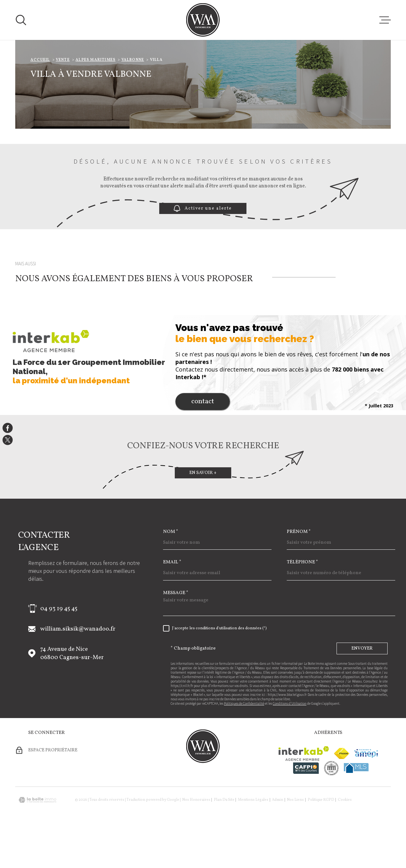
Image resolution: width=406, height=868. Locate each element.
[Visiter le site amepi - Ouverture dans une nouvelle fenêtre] (366, 793)
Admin (278, 840)
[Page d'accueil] (203, 20)
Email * (172, 602)
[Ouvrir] (21, 20)
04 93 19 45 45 (59, 649)
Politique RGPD (321, 840)
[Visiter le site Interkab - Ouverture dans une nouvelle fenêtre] (304, 794)
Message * (176, 633)
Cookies (345, 840)
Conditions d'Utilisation (290, 743)
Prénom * (299, 572)
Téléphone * (302, 602)
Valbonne (133, 100)
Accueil (40, 100)
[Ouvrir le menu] (385, 20)
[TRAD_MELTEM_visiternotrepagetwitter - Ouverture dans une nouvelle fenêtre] (8, 440)
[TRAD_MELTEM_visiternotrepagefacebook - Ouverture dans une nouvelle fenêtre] (8, 428)
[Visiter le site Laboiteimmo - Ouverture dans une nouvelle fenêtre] (37, 840)
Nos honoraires (196, 840)
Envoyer (362, 688)
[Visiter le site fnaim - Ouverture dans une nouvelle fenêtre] (342, 793)
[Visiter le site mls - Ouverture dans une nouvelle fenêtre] (356, 808)
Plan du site (224, 840)
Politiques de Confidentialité (244, 743)
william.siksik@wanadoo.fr (78, 669)
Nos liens (295, 840)
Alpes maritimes (95, 100)
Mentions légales (253, 840)
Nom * (171, 572)
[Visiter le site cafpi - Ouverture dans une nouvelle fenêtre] (306, 808)
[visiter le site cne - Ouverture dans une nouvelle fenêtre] (331, 808)
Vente (63, 100)
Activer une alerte (203, 248)
